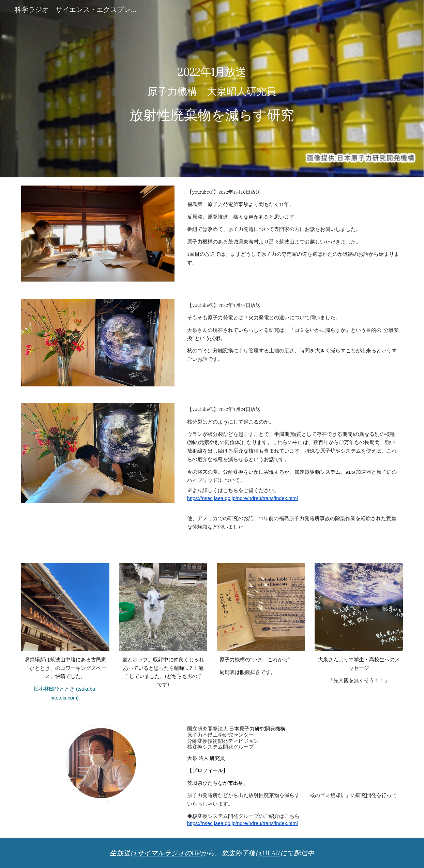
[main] (212, 89)
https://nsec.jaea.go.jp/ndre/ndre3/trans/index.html (243, 498)
